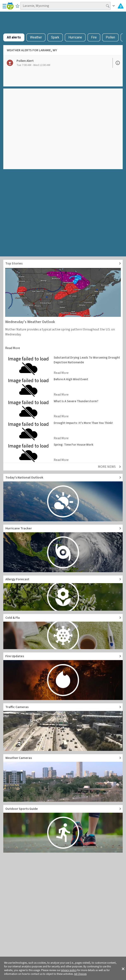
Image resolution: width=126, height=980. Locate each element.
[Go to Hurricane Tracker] (63, 548)
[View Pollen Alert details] (58, 63)
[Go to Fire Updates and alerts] (63, 676)
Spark (55, 37)
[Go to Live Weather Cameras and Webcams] (63, 778)
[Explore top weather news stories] (63, 264)
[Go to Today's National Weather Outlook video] (63, 498)
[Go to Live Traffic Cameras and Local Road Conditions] (63, 727)
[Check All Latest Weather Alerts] (121, 6)
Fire (94, 37)
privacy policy (69, 970)
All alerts (14, 37)
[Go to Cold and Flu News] (63, 632)
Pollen (110, 37)
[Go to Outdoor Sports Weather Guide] (63, 829)
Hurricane (75, 37)
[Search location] (65, 6)
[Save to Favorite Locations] (17, 6)
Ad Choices (80, 974)
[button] (123, 968)
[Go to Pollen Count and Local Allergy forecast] (63, 593)
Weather (36, 37)
